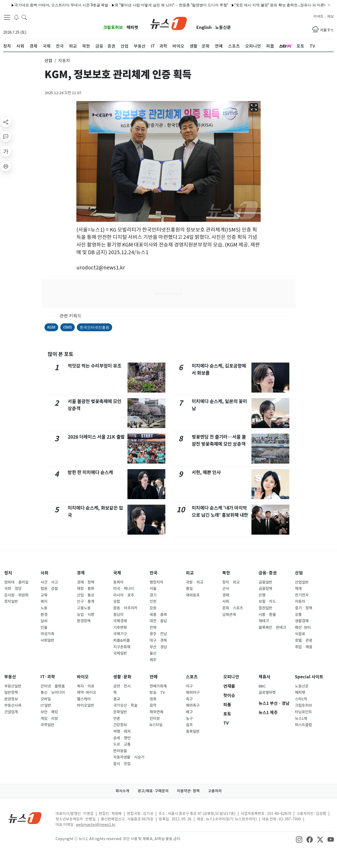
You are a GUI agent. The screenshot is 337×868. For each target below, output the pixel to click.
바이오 (83, 677)
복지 (44, 601)
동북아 (118, 582)
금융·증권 (268, 573)
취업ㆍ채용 (304, 647)
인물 (44, 628)
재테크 (264, 621)
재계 (298, 589)
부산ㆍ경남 (158, 647)
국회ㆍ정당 (13, 589)
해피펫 (132, 27)
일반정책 (11, 693)
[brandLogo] (169, 23)
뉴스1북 (301, 719)
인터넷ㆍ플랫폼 (53, 686)
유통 (298, 615)
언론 (117, 719)
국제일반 (120, 653)
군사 (226, 589)
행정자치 (156, 582)
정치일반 (11, 601)
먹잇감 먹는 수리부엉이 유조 (95, 366)
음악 (153, 705)
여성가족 (47, 634)
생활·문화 (122, 677)
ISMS (68, 327)
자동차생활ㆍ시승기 (129, 757)
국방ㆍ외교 (195, 582)
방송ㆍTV (157, 693)
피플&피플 (122, 640)
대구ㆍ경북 (158, 640)
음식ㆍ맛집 (122, 764)
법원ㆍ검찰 (49, 589)
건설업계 (11, 712)
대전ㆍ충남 (158, 621)
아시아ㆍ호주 (124, 595)
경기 (153, 595)
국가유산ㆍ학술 (125, 705)
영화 (153, 699)
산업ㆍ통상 (86, 595)
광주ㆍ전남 (158, 634)
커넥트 (318, 17)
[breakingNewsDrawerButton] (16, 17)
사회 (44, 573)
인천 (153, 601)
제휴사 (264, 677)
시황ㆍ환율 (267, 615)
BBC (262, 686)
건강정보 (120, 725)
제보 (330, 17)
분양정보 (11, 699)
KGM (51, 327)
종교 (117, 699)
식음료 (300, 634)
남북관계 (229, 615)
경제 (81, 573)
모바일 (46, 699)
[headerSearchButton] (24, 17)
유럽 (117, 601)
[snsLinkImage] (299, 839)
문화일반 (120, 712)
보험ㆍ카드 (267, 601)
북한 (226, 573)
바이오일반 (85, 705)
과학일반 (47, 725)
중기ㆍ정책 (304, 608)
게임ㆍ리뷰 (49, 719)
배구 (189, 712)
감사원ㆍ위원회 (16, 595)
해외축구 (193, 705)
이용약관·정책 (188, 791)
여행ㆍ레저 (122, 731)
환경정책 (84, 621)
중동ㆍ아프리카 (125, 608)
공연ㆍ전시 (122, 686)
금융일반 (265, 582)
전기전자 (302, 595)
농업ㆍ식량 (86, 615)
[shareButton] (6, 122)
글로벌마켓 (267, 693)
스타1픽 (301, 699)
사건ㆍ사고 (49, 582)
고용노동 (84, 608)
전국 (153, 573)
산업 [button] (48, 61)
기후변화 (120, 628)
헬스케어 (84, 699)
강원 (153, 608)
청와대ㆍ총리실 (16, 582)
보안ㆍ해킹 (49, 712)
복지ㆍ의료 (86, 686)
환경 (44, 615)
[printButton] (6, 166)
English (204, 27)
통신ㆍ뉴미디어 (53, 693)
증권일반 (265, 608)
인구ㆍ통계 (86, 601)
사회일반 (47, 640)
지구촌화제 (122, 647)
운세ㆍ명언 (122, 738)
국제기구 (120, 634)
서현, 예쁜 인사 (206, 472)
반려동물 (120, 751)
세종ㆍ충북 (158, 615)
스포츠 (192, 677)
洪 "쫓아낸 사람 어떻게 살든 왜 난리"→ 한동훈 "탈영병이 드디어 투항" (113, 5)
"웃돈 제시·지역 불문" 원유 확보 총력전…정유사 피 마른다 (222, 5)
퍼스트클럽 (303, 725)
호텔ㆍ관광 (304, 640)
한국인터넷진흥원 (95, 327)
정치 (8, 573)
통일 (189, 589)
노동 (44, 608)
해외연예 (156, 712)
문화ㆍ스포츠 (233, 608)
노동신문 (223, 27)
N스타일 (156, 725)
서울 (153, 589)
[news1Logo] (25, 818)
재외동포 (193, 595)
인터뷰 (155, 719)
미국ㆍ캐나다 (124, 589)
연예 (153, 677)
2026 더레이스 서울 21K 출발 (96, 437)
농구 (189, 719)
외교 (190, 573)
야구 (189, 686)
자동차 (300, 601)
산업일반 (302, 582)
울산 (153, 653)
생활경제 (302, 621)
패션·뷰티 (303, 628)
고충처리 (215, 791)
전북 (153, 628)
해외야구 (193, 693)
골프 (189, 725)
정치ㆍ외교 (231, 582)
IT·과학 (48, 677)
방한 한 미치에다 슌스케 (90, 472)
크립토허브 (113, 27)
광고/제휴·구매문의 (153, 791)
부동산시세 (13, 705)
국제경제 (120, 621)
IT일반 (46, 705)
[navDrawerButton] (7, 17)
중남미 (118, 615)
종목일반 (193, 731)
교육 (44, 595)
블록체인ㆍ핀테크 (272, 628)
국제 (117, 573)
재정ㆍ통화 (86, 589)
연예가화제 (158, 686)
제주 (153, 660)
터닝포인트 (303, 712)
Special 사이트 (309, 677)
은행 (262, 595)
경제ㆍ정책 (86, 582)
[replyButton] (6, 137)
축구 (189, 699)
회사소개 (122, 791)
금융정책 (265, 589)
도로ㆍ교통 (122, 744)
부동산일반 (13, 686)
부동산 (10, 677)
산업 (299, 573)
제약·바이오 (86, 693)
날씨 (44, 621)
